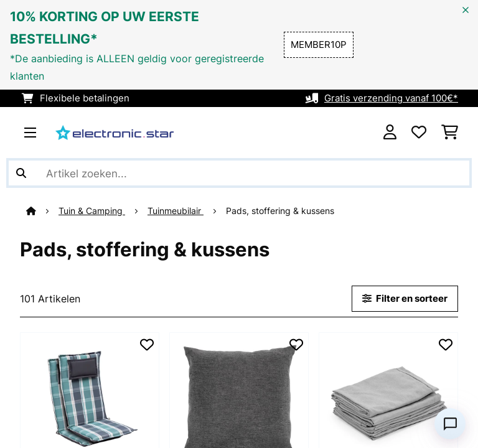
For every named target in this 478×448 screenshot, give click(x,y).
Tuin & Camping (92, 211)
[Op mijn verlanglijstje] (147, 345)
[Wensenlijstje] (419, 133)
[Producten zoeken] (239, 173)
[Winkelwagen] (450, 133)
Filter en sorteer (405, 299)
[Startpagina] (42, 211)
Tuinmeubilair (176, 211)
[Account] (390, 133)
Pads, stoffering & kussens (281, 211)
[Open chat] (450, 424)
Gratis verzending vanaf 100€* (391, 98)
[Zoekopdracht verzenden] (21, 173)
